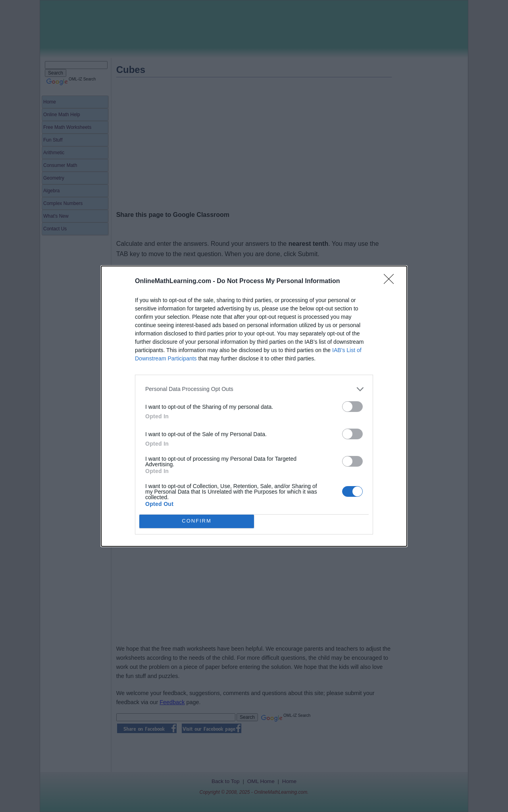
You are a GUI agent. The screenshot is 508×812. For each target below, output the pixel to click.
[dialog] (254, 406)
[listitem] (254, 389)
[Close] (391, 282)
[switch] (352, 407)
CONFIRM (197, 521)
